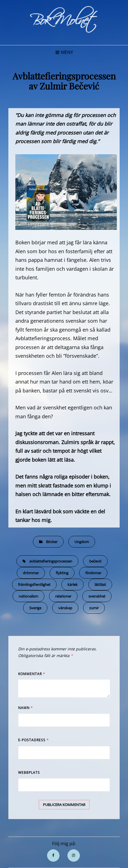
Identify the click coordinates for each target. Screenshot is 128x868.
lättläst (100, 585)
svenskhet (97, 596)
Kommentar (32, 674)
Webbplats (29, 773)
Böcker (52, 542)
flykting (62, 573)
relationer (63, 596)
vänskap (65, 608)
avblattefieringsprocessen (51, 561)
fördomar (93, 573)
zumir (94, 608)
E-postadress (33, 740)
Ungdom (82, 542)
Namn (26, 708)
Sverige (35, 608)
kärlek (73, 585)
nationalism (28, 596)
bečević (95, 561)
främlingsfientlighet (34, 585)
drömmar (31, 573)
